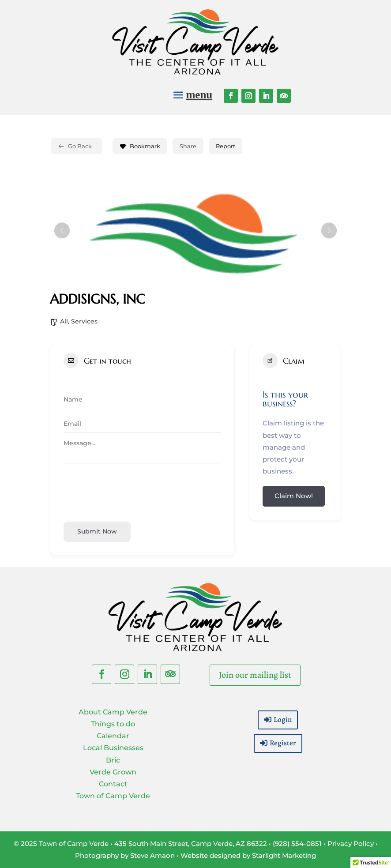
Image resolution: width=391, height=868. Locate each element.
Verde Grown (113, 772)
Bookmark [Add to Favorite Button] (140, 146)
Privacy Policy (351, 844)
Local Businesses (113, 748)
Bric (113, 760)
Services (84, 321)
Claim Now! (294, 496)
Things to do (113, 724)
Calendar (113, 736)
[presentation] (131, 491)
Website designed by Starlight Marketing (248, 855)
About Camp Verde (113, 712)
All (64, 321)
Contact (113, 784)
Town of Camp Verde (113, 796)
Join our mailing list (255, 675)
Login (283, 720)
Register (283, 743)
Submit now (97, 531)
